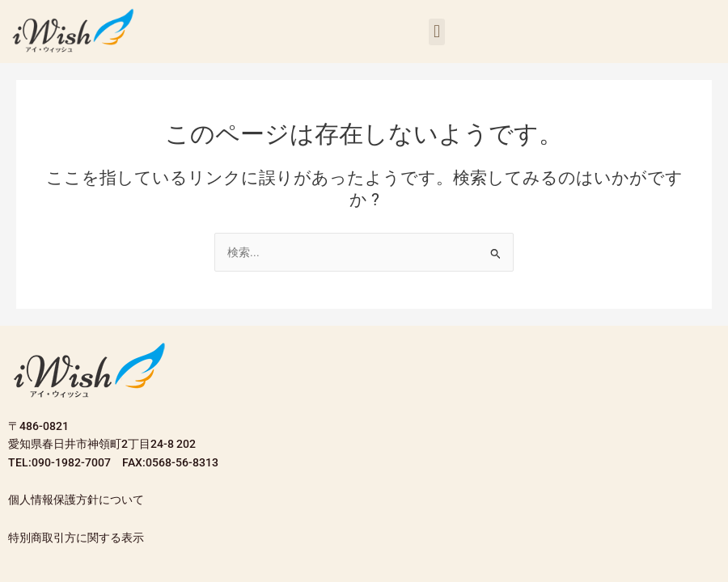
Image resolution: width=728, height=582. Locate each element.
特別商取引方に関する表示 (76, 538)
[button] (436, 32)
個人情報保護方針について (76, 500)
